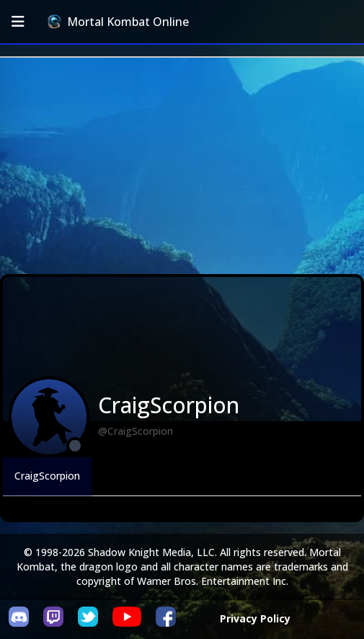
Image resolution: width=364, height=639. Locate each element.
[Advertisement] (182, 166)
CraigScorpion (47, 476)
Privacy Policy (255, 618)
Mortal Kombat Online (118, 22)
